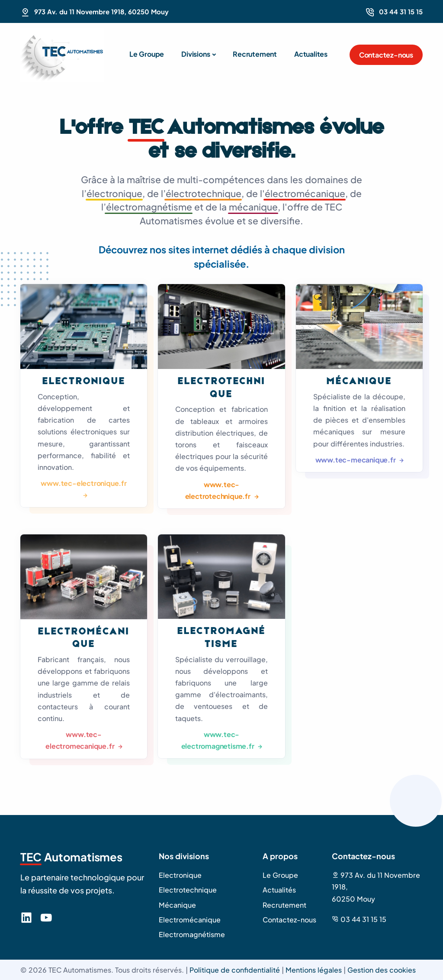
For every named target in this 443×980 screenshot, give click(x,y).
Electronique (84, 382)
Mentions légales (314, 970)
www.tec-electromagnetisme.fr (219, 740)
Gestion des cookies (382, 970)
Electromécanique (190, 920)
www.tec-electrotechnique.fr (219, 490)
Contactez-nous (386, 55)
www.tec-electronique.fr (83, 483)
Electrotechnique (188, 890)
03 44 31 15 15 (401, 11)
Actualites (311, 54)
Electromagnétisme (192, 934)
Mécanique (359, 382)
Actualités (279, 890)
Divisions (196, 54)
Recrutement (255, 54)
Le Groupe (147, 54)
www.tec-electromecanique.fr (81, 740)
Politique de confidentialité (235, 970)
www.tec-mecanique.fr (356, 460)
